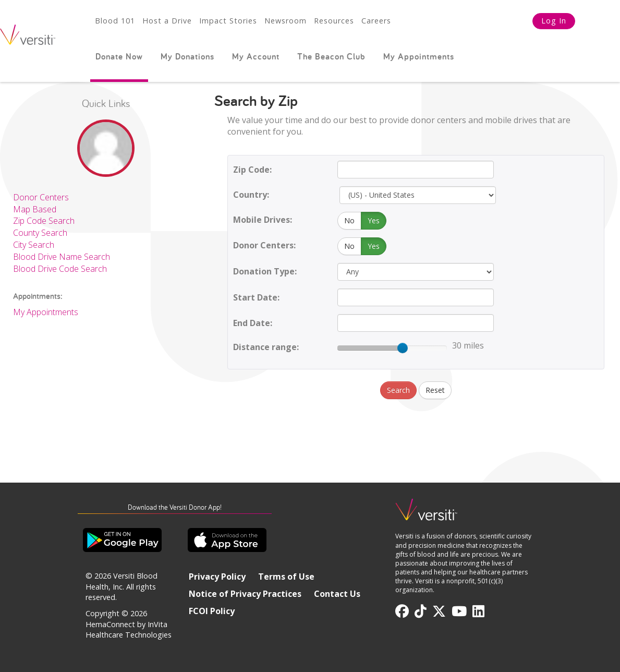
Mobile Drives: (263, 220)
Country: (251, 195)
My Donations (187, 56)
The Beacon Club (331, 56)
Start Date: (256, 297)
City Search (34, 245)
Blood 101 (115, 21)
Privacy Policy (217, 577)
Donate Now (119, 56)
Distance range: (266, 347)
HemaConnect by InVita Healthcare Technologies (129, 630)
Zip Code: (252, 170)
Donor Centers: (264, 245)
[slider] (403, 348)
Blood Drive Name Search (62, 257)
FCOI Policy (212, 611)
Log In (554, 21)
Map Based (35, 209)
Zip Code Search (44, 221)
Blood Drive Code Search (60, 269)
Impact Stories (228, 21)
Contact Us (337, 594)
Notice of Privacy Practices (245, 594)
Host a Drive (167, 21)
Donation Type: (265, 271)
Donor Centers (41, 197)
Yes (374, 220)
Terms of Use (286, 577)
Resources (334, 21)
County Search (40, 233)
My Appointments (419, 56)
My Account (256, 56)
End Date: (253, 323)
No (349, 220)
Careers (376, 21)
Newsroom (285, 21)
